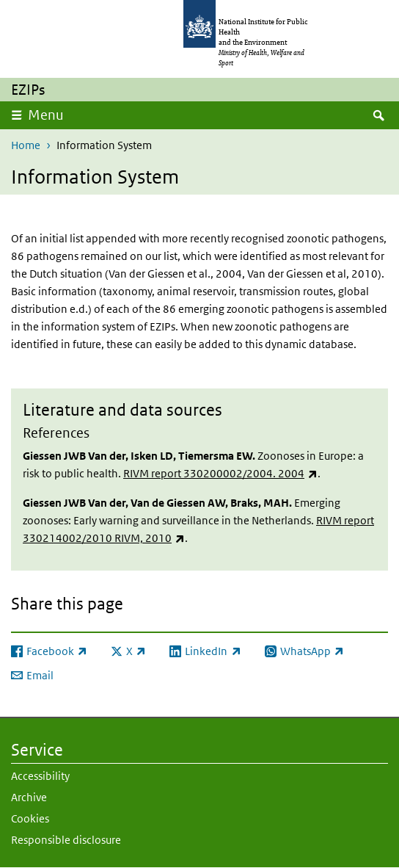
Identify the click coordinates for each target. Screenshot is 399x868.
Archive (29, 797)
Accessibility (40, 776)
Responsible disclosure (66, 840)
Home (26, 145)
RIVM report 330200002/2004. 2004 (220, 473)
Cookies (30, 818)
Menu (46, 115)
